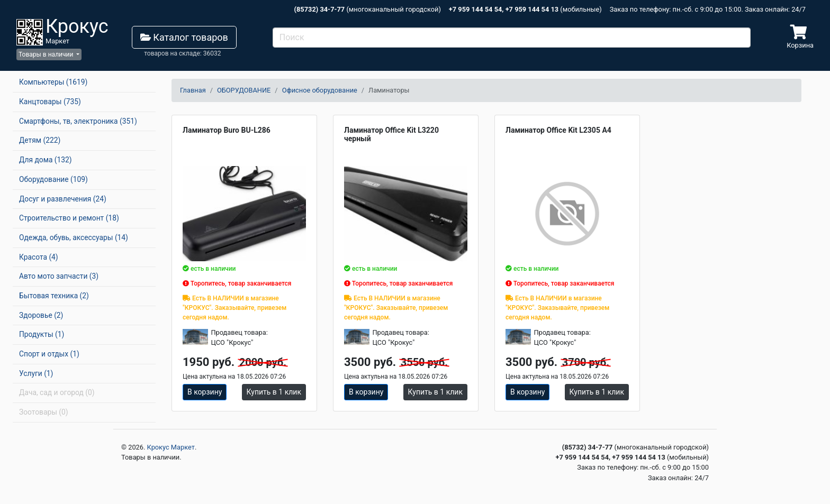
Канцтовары (50, 102)
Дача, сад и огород (57, 392)
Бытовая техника (54, 296)
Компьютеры (53, 82)
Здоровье (41, 315)
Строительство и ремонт (69, 218)
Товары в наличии (47, 54)
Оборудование (53, 179)
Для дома (46, 160)
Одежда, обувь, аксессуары (74, 237)
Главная (193, 90)
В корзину (205, 392)
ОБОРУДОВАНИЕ (244, 90)
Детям (40, 140)
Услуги (36, 373)
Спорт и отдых (49, 354)
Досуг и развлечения (63, 199)
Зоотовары (44, 412)
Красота (39, 257)
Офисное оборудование (320, 90)
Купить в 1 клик (274, 392)
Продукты (42, 334)
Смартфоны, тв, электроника (78, 121)
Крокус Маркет (171, 447)
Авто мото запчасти (59, 276)
